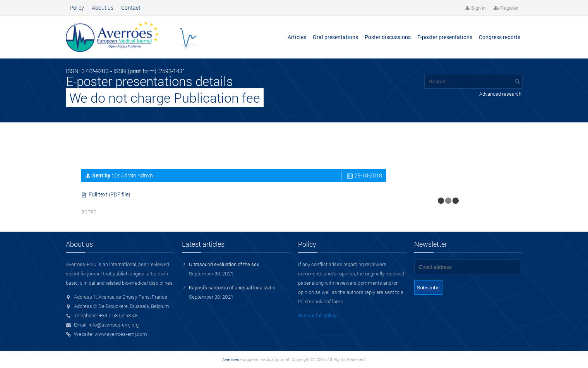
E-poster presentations (445, 37)
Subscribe (428, 288)
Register (509, 8)
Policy (77, 8)
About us (103, 8)
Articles (297, 37)
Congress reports (500, 37)
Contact (131, 8)
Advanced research (500, 94)
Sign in (478, 8)
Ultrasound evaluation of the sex (224, 264)
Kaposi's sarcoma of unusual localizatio (232, 287)
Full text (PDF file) (109, 194)
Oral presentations (335, 37)
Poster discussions (388, 37)
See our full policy (317, 315)
